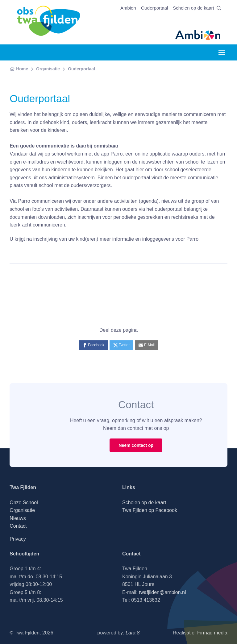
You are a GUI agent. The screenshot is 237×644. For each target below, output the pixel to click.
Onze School (24, 503)
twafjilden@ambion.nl (162, 592)
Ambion (128, 8)
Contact (18, 526)
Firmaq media (212, 633)
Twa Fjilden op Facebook (150, 510)
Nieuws (18, 518)
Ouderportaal (155, 8)
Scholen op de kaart (193, 8)
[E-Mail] (147, 345)
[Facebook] (93, 345)
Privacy (18, 539)
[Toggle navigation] (222, 52)
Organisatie (48, 69)
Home (19, 69)
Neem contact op (136, 445)
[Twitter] (122, 345)
